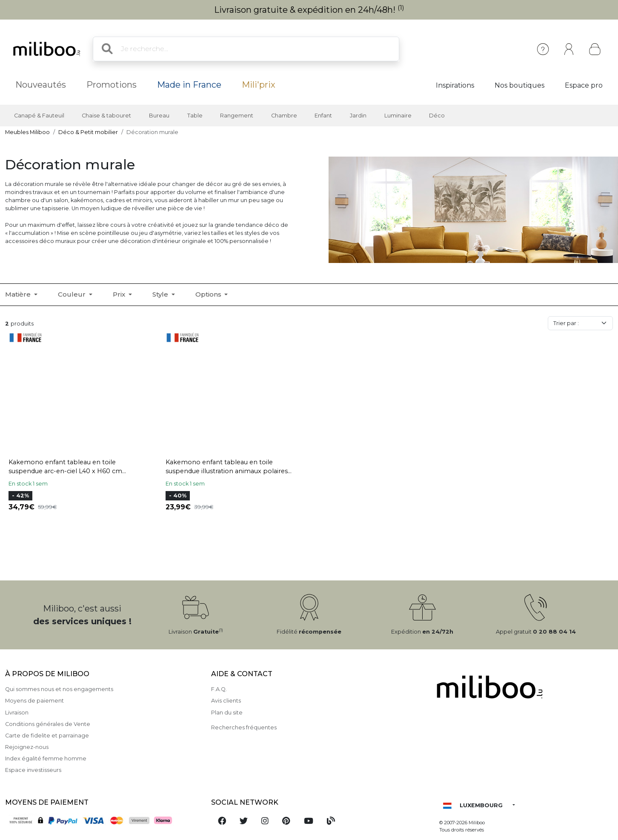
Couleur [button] (73, 294)
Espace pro (584, 85)
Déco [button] (437, 116)
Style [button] (161, 294)
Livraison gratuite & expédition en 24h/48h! (309, 10)
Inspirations (455, 85)
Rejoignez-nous (27, 747)
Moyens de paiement (34, 701)
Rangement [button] (237, 116)
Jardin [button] (358, 116)
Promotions (112, 85)
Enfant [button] (323, 116)
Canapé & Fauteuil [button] (39, 116)
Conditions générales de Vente (48, 724)
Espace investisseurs (33, 770)
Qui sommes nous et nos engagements (59, 689)
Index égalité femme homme (46, 759)
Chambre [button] (284, 116)
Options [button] (209, 294)
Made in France (189, 85)
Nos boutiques (519, 85)
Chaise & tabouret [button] (106, 116)
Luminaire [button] (398, 116)
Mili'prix (259, 85)
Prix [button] (120, 294)
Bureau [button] (159, 116)
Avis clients (226, 701)
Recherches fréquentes (244, 727)
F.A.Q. (219, 689)
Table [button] (195, 116)
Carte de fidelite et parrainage (47, 736)
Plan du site (227, 713)
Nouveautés (41, 85)
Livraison (17, 713)
